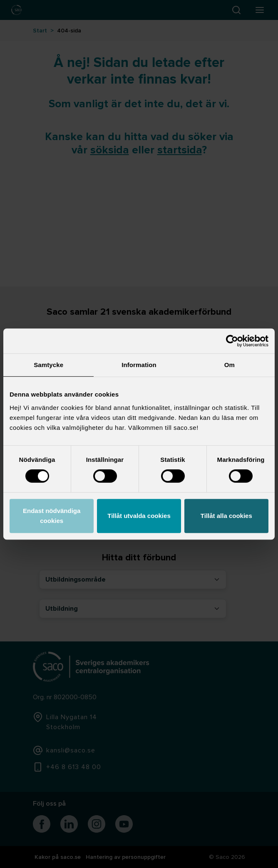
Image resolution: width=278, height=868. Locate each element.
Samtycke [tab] (48, 365)
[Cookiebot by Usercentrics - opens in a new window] (232, 341)
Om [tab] (230, 365)
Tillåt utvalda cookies (139, 516)
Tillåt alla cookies (226, 516)
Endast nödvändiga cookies (52, 516)
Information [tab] (139, 365)
